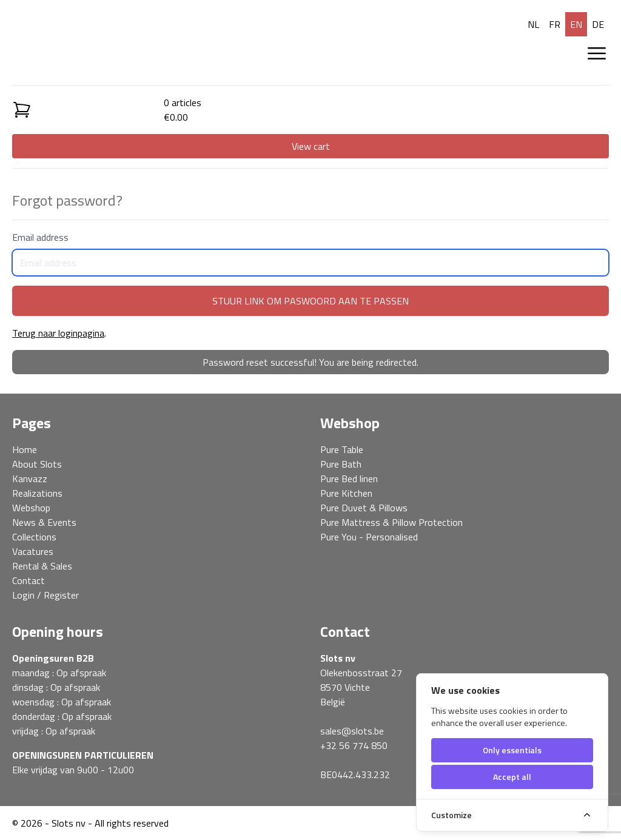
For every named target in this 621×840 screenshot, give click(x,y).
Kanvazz (30, 479)
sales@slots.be (352, 731)
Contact (29, 580)
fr (555, 24)
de (598, 24)
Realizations (37, 493)
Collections (34, 537)
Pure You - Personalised (369, 537)
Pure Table (342, 449)
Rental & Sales (42, 566)
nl (533, 24)
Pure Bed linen (349, 479)
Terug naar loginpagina (58, 333)
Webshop (31, 508)
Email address (310, 253)
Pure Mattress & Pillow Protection (391, 522)
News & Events (44, 522)
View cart (311, 146)
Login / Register (45, 595)
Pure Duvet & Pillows (364, 508)
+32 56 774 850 (354, 745)
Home (25, 449)
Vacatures (33, 551)
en (576, 24)
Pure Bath (341, 464)
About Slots (37, 464)
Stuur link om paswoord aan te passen (310, 301)
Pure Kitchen (346, 493)
